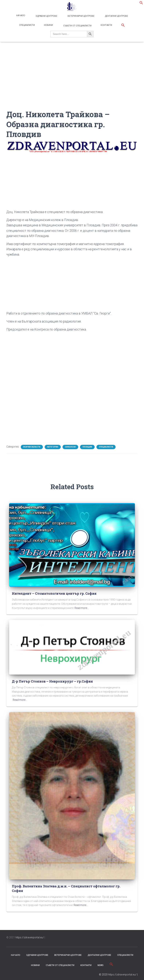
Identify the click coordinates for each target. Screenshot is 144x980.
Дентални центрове (116, 16)
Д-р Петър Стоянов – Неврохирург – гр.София (52, 681)
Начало (21, 15)
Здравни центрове (46, 16)
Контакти (106, 25)
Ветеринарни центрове (81, 16)
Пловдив (87, 447)
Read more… (82, 608)
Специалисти (27, 25)
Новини (48, 25)
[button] (141, 4)
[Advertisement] (72, 84)
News (101, 965)
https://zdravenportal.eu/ (30, 937)
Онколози (70, 447)
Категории (53, 447)
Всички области (32, 447)
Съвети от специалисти (77, 26)
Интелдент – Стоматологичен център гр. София (54, 593)
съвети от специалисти (60, 965)
